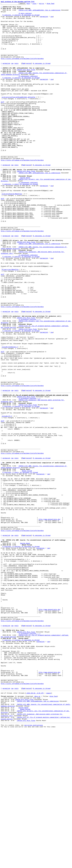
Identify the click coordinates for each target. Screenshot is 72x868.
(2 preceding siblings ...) (29, 380)
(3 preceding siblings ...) (29, 474)
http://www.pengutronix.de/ (50, 619)
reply (16, 76)
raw (52, 19)
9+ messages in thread (42, 76)
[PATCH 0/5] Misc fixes (26, 82)
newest (49, 826)
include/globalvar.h (10, 413)
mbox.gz (37, 830)
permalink (44, 19)
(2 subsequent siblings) (28, 304)
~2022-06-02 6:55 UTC (35, 826)
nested (29, 76)
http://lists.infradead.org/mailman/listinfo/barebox (22, 70)
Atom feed (54, 4)
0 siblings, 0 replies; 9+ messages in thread (21, 651)
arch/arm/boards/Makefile (12, 231)
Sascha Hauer (25, 212)
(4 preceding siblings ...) (29, 755)
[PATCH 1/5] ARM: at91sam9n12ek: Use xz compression (39, 12)
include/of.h (7, 496)
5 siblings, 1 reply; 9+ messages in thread (20, 219)
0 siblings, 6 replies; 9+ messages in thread (21, 17)
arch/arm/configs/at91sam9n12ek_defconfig (19, 115)
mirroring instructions (34, 864)
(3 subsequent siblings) (28, 217)
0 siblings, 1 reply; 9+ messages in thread (20, 563)
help (32, 4)
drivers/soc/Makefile (10, 321)
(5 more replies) (25, 16)
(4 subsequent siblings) (28, 90)
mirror (45, 4)
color (38, 4)
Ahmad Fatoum (27, 561)
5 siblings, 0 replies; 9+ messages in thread (21, 92)
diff (3, 121)
